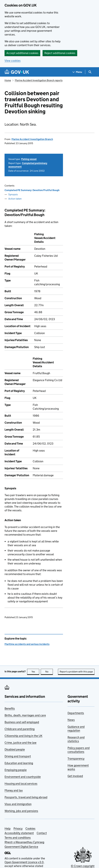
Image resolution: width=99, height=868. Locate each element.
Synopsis (13, 194)
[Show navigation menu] (77, 72)
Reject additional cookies (60, 53)
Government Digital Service (21, 847)
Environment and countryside (23, 777)
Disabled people (15, 749)
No (49, 672)
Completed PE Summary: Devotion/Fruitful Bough (32, 190)
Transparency (76, 759)
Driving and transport (18, 756)
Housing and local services (21, 784)
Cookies (30, 828)
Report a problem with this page (76, 672)
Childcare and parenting (20, 729)
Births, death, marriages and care (25, 715)
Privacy (18, 828)
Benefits (10, 708)
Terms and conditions (18, 838)
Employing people (16, 770)
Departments (76, 713)
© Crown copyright (83, 866)
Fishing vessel (29, 159)
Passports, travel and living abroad (26, 797)
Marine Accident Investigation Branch (32, 139)
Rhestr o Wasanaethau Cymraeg (24, 842)
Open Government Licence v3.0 (24, 862)
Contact (42, 833)
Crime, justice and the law (21, 743)
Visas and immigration (18, 804)
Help (8, 828)
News (71, 720)
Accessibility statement (19, 833)
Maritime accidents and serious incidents (27, 644)
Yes (35, 672)
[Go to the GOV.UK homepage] (17, 72)
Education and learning (19, 763)
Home (8, 80)
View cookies (13, 61)
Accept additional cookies (22, 53)
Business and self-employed (22, 722)
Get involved (75, 776)
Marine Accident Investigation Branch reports (39, 80)
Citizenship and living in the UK (23, 736)
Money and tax (14, 790)
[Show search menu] (90, 72)
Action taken (15, 199)
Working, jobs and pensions (21, 811)
